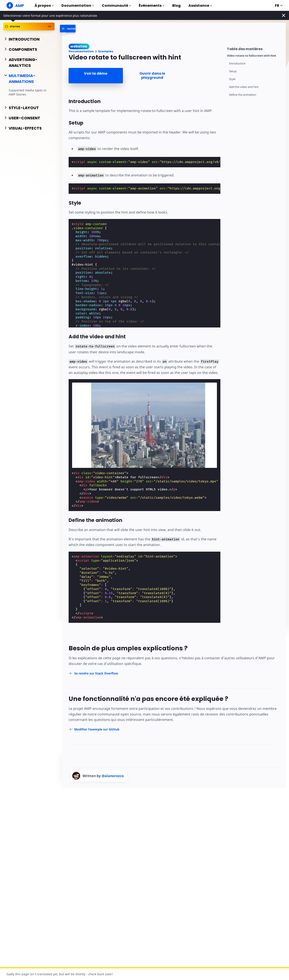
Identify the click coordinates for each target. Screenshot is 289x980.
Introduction (237, 63)
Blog (176, 6)
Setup (233, 71)
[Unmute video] (148, 425)
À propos (44, 6)
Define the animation (243, 95)
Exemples (106, 51)
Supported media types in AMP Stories (28, 92)
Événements (152, 6)
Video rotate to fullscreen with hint (252, 56)
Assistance (200, 6)
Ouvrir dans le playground (152, 76)
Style (232, 79)
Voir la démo (96, 73)
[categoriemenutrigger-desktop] (90, 29)
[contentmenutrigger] (254, 48)
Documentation (78, 6)
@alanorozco (113, 776)
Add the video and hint (244, 87)
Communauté (116, 6)
